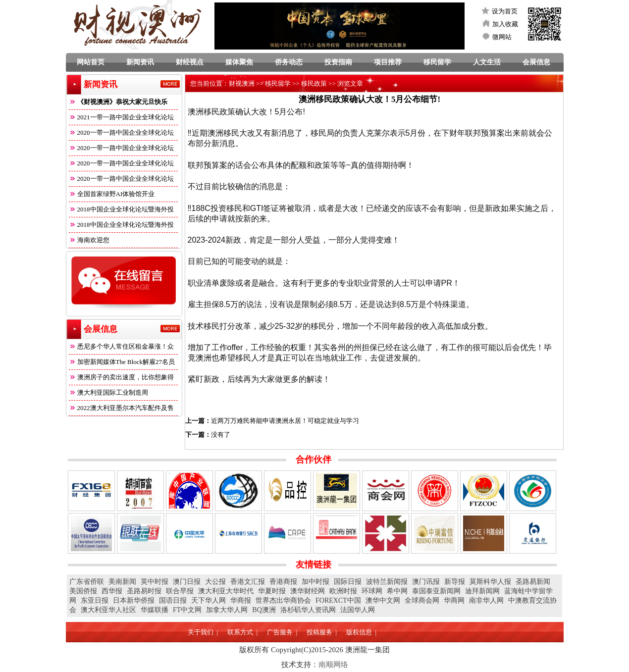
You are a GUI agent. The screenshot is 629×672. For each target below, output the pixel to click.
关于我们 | (203, 632)
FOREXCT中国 (338, 600)
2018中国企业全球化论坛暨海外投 (121, 209)
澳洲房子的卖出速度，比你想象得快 (121, 379)
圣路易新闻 (533, 582)
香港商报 (283, 582)
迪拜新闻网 (482, 591)
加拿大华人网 (227, 610)
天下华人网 (209, 600)
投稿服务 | (322, 632)
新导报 (455, 582)
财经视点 (190, 62)
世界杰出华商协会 (283, 600)
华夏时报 (272, 591)
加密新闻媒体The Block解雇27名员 (122, 362)
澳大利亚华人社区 (108, 610)
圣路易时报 (144, 591)
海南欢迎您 (89, 240)
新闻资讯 (140, 62)
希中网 (397, 591)
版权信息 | (361, 632)
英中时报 (155, 582)
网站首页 (91, 62)
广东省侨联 (87, 582)
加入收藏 (505, 24)
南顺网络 (333, 665)
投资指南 (338, 62)
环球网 (372, 591)
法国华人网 (358, 610)
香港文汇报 (248, 582)
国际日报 (348, 582)
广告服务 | (282, 632)
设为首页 (505, 11)
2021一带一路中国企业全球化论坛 (121, 117)
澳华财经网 (308, 591)
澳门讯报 (426, 582)
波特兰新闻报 (387, 582)
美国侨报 (83, 591)
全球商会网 (422, 600)
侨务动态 (289, 62)
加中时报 (315, 582)
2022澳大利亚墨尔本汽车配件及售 (121, 408)
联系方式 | (242, 632)
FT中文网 (187, 610)
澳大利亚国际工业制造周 (108, 392)
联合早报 (180, 591)
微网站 (502, 37)
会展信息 (536, 62)
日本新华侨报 (134, 600)
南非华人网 (486, 600)
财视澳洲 (242, 83)
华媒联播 (155, 610)
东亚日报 (95, 600)
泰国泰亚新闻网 (436, 591)
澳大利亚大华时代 (226, 591)
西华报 (112, 591)
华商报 (241, 600)
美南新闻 (122, 582)
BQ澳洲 (264, 610)
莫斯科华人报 (490, 582)
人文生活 (487, 62)
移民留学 (437, 62)
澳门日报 (187, 582)
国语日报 (173, 600)
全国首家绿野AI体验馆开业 (112, 194)
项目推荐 (388, 62)
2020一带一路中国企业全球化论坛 (121, 132)
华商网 (454, 600)
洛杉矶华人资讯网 (308, 610)
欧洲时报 (343, 591)
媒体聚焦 (239, 62)
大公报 (215, 582)
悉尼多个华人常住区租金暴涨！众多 (121, 348)
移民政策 (314, 83)
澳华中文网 (383, 600)
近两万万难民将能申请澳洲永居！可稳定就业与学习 (285, 421)
